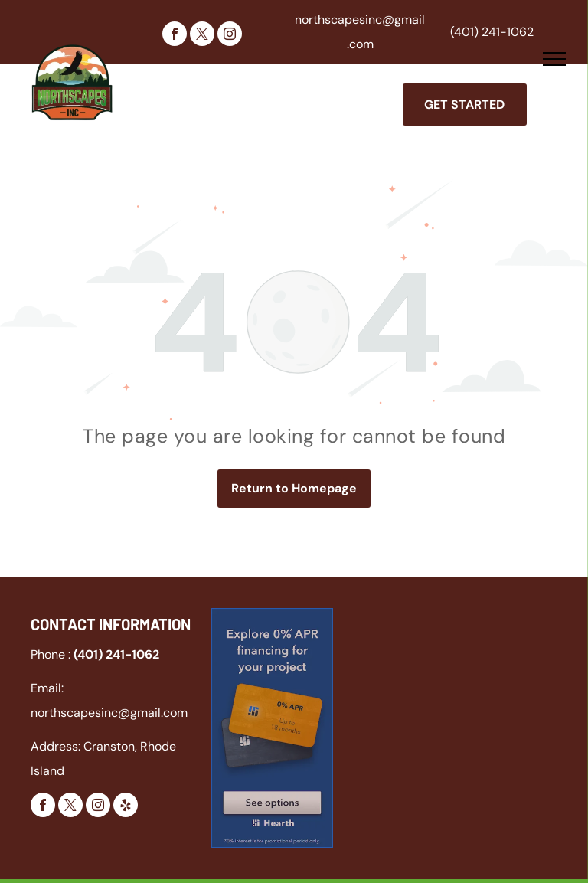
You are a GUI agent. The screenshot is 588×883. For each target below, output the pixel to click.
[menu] (554, 59)
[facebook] (175, 36)
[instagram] (230, 36)
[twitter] (202, 36)
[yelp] (126, 807)
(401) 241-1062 (492, 32)
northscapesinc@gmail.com (109, 713)
